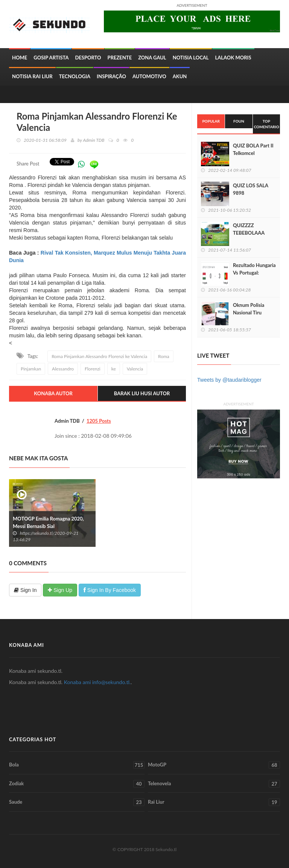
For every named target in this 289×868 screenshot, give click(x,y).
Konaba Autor (53, 393)
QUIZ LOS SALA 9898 (251, 189)
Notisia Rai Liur (32, 76)
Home (20, 58)
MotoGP (214, 765)
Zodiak (77, 784)
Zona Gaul (152, 58)
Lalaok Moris (233, 58)
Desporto (88, 58)
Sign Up (60, 590)
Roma (164, 356)
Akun (180, 76)
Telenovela (214, 784)
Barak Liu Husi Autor (142, 393)
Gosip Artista (51, 58)
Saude (77, 802)
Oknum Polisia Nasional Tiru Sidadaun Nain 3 (251, 313)
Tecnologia (75, 76)
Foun (239, 121)
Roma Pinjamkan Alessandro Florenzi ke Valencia (99, 356)
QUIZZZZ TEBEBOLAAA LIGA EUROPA (249, 233)
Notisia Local (191, 58)
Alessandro (63, 369)
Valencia (135, 369)
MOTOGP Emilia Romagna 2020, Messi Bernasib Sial (48, 522)
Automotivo (149, 76)
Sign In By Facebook (110, 590)
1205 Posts (99, 421)
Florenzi (93, 369)
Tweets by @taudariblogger (229, 380)
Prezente (120, 58)
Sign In (25, 590)
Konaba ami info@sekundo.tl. (97, 682)
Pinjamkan (31, 369)
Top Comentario (267, 124)
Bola (77, 765)
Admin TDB (94, 140)
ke (114, 369)
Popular (211, 121)
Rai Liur (214, 802)
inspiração (111, 76)
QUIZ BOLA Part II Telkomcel (253, 149)
